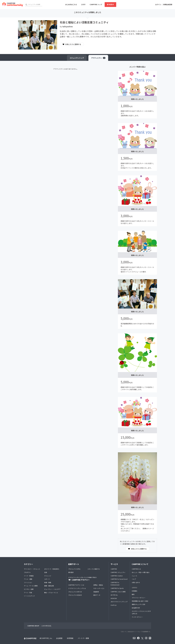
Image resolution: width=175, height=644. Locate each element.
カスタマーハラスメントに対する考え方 (141, 612)
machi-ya (114, 605)
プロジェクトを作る (74, 569)
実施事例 (96, 592)
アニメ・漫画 (28, 579)
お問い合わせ (136, 582)
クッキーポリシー (137, 617)
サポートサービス (99, 588)
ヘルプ (134, 579)
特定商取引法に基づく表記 (140, 601)
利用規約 (134, 591)
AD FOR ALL (114, 595)
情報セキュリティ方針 (139, 604)
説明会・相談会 (98, 585)
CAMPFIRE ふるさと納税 (118, 592)
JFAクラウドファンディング (119, 602)
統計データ (97, 595)
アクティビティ (98, 58)
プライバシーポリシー (139, 598)
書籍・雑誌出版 (49, 586)
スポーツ (47, 579)
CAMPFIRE (114, 569)
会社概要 (59, 638)
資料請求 (110, 4)
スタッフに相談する (94, 569)
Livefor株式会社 (46, 626)
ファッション (28, 582)
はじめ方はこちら (71, 4)
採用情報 (70, 638)
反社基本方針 (136, 608)
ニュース (134, 576)
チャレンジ (48, 576)
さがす (83, 4)
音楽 (46, 572)
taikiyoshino (68, 26)
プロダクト (27, 572)
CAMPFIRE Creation (117, 576)
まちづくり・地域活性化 (52, 569)
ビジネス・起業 (29, 589)
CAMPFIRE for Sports (117, 588)
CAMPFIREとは (136, 569)
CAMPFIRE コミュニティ (118, 572)
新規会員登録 (168, 4)
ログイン (158, 4)
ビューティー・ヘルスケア (52, 589)
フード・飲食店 (29, 576)
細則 (133, 594)
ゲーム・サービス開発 (31, 586)
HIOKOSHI (114, 598)
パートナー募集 (83, 638)
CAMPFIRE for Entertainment (115, 584)
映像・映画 (48, 582)
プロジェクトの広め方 (75, 595)
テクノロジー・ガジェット (32, 569)
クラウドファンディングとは (77, 588)
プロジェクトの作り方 (75, 592)
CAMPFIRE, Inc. (47, 638)
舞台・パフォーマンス (51, 593)
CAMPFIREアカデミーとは (76, 585)
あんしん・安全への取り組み (141, 572)
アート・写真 (28, 593)
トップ (77, 58)
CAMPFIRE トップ (96, 4)
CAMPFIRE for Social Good (119, 579)
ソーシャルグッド (29, 596)
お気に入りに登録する (72, 44)
